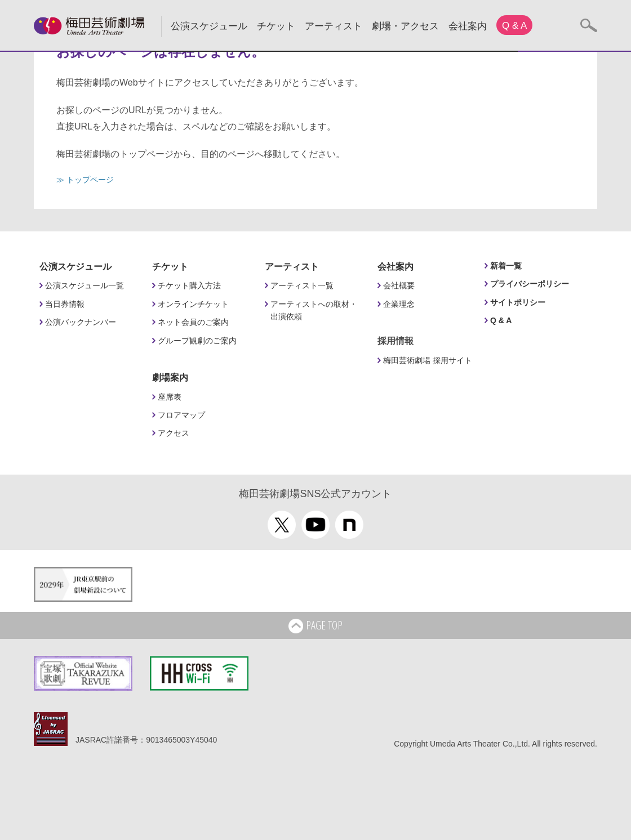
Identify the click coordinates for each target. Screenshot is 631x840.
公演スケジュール (209, 26)
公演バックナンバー (81, 322)
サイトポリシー (518, 302)
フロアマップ (181, 415)
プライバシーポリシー (530, 284)
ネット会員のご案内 (193, 322)
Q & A (514, 26)
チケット (276, 26)
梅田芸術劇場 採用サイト (428, 360)
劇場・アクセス (405, 26)
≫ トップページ (85, 180)
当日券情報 (65, 304)
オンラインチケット (193, 304)
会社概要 (399, 285)
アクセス (174, 433)
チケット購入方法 (189, 285)
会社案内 (468, 26)
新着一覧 (506, 266)
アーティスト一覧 (302, 285)
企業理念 (399, 304)
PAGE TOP (315, 626)
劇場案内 (170, 377)
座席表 (170, 397)
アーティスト (334, 26)
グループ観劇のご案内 (197, 341)
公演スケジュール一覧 (85, 285)
